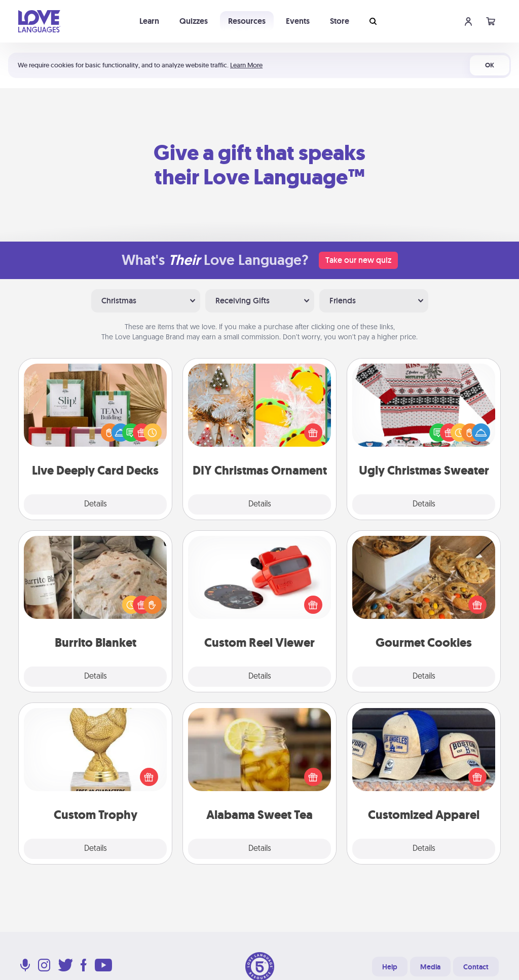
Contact (476, 967)
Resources (247, 21)
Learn (149, 21)
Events (298, 21)
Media (430, 967)
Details (96, 504)
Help (390, 967)
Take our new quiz (358, 260)
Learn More (246, 65)
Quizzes (194, 21)
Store (340, 21)
